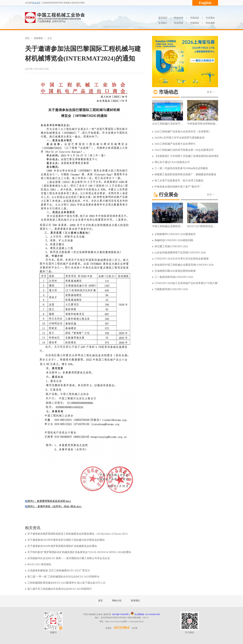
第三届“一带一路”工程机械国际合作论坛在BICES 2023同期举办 (63, 577)
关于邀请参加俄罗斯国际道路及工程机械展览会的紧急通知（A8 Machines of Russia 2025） (78, 534)
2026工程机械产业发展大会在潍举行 (175, 144)
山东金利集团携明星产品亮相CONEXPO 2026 (180, 252)
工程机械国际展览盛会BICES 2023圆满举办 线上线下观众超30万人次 (66, 583)
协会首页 (37, 3)
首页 (27, 38)
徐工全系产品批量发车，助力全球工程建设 (179, 180)
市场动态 (195, 18)
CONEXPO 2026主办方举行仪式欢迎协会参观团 (182, 259)
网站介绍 (117, 601)
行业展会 (210, 18)
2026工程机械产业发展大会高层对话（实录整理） (183, 132)
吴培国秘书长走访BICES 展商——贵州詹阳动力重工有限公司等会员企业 (69, 558)
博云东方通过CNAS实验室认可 (172, 162)
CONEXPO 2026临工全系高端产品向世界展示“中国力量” (187, 283)
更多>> (211, 92)
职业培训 (179, 23)
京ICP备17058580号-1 (121, 614)
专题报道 (195, 23)
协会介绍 (179, 18)
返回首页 (163, 18)
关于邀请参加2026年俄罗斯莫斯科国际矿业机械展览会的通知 (62, 546)
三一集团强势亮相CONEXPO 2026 (174, 277)
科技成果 (210, 23)
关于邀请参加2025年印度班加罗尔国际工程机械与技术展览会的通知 (66, 540)
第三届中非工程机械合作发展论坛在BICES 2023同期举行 (60, 589)
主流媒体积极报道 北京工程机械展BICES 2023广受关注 (59, 570)
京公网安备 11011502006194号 (145, 614)
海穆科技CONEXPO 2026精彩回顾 (174, 240)
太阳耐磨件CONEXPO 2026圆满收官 (175, 234)
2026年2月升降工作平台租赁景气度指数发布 (180, 138)
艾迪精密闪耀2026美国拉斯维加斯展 (175, 271)
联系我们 (136, 601)
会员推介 (163, 23)
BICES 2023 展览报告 (39, 564)
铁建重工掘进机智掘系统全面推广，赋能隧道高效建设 (185, 174)
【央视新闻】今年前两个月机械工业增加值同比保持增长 (187, 156)
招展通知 (38, 38)
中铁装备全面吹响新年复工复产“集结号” (178, 187)
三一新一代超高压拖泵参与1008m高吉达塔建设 (181, 168)
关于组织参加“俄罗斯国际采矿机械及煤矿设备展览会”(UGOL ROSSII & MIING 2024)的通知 (79, 552)
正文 (50, 38)
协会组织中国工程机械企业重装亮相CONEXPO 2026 (184, 265)
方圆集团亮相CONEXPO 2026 (171, 289)
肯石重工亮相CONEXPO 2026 (171, 246)
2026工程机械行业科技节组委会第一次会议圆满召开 (184, 150)
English (205, 3)
